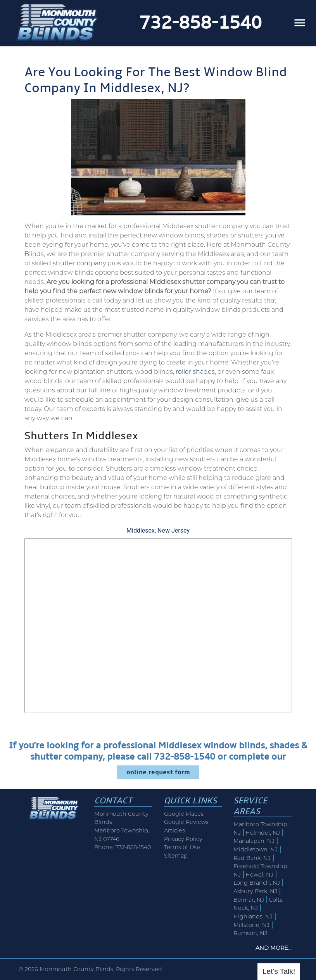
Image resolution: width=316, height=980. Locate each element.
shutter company (79, 263)
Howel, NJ (259, 875)
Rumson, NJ (250, 933)
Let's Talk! (279, 971)
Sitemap (176, 856)
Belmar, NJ (249, 900)
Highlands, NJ (253, 916)
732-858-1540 (200, 23)
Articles (174, 830)
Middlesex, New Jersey (158, 530)
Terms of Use (182, 847)
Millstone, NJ (251, 925)
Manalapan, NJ (254, 841)
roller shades (195, 372)
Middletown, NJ (256, 849)
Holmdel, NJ (263, 833)
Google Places (184, 814)
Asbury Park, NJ (255, 891)
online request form (158, 772)
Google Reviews (186, 822)
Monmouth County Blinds (76, 969)
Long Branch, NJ (257, 883)
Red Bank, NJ (252, 858)
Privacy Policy (183, 839)
